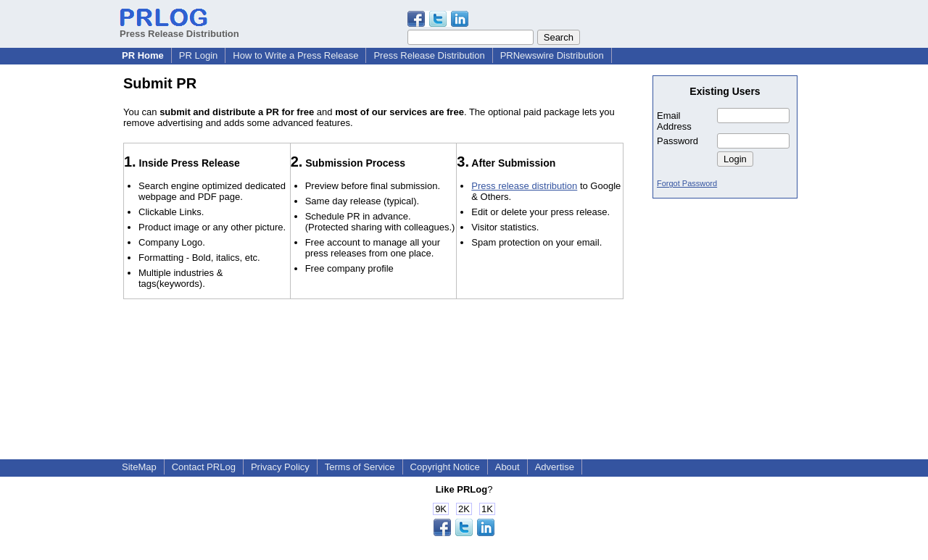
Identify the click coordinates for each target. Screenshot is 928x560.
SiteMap (139, 467)
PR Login (198, 55)
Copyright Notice (445, 467)
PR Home (143, 55)
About (507, 467)
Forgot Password (687, 183)
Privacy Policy (280, 467)
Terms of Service (360, 467)
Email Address (674, 121)
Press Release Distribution (179, 28)
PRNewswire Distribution (552, 55)
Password (678, 141)
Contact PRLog (204, 467)
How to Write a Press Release (295, 55)
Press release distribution (524, 186)
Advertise (555, 467)
